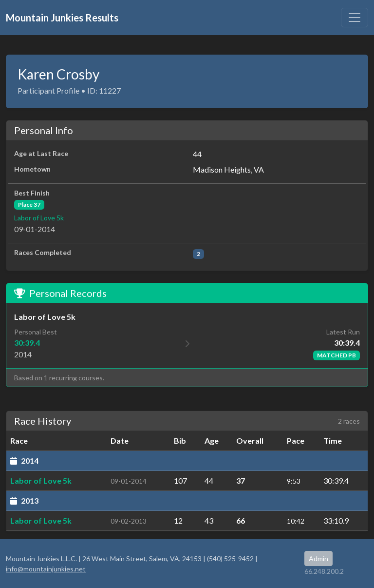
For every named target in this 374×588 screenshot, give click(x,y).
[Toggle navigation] (355, 18)
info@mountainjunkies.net (46, 569)
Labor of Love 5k (39, 218)
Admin (318, 559)
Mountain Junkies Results (62, 18)
